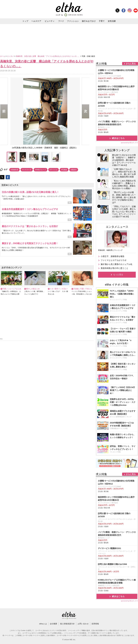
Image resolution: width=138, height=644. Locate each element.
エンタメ (11, 56)
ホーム (3, 56)
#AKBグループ (41, 170)
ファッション (73, 21)
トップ (25, 21)
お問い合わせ (83, 624)
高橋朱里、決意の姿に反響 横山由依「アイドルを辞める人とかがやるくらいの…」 (48, 56)
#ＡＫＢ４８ (27, 170)
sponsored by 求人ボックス (129, 143)
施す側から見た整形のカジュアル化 (116, 264)
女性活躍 (112, 21)
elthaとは (43, 624)
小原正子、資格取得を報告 (113, 256)
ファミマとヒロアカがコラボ (114, 260)
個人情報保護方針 (67, 624)
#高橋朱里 (15, 170)
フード (61, 21)
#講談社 (74, 170)
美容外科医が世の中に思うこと (115, 268)
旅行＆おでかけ (89, 21)
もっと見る (118, 275)
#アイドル (54, 170)
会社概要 (53, 624)
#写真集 (64, 170)
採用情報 (95, 624)
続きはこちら (118, 138)
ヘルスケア (36, 21)
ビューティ (50, 21)
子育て (102, 21)
